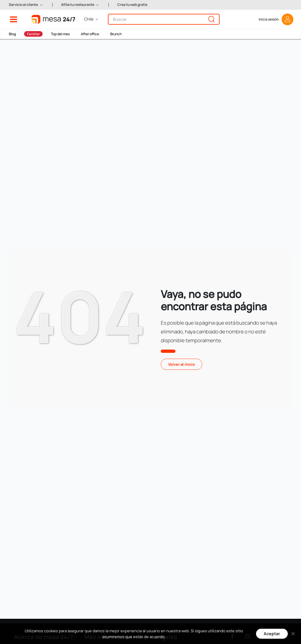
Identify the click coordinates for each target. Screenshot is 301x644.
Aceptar (272, 634)
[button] (26, 5)
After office (90, 34)
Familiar (33, 34)
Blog (12, 34)
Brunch (116, 34)
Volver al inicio (182, 364)
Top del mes (60, 34)
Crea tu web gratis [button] (132, 5)
